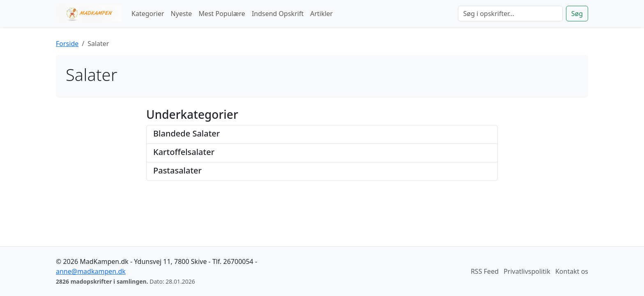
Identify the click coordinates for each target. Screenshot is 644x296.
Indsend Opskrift (278, 14)
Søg (577, 14)
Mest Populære (222, 14)
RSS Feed (485, 271)
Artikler (321, 14)
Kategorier (148, 14)
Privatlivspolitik (527, 271)
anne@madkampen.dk (91, 271)
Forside (67, 44)
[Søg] (510, 14)
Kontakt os (572, 271)
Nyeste (182, 14)
